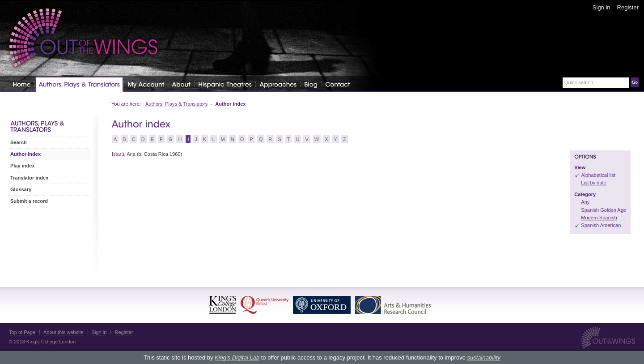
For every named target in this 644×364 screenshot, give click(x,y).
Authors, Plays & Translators (176, 104)
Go (635, 82)
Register (628, 7)
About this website (64, 332)
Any (585, 202)
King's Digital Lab (237, 358)
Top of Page (22, 332)
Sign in (602, 7)
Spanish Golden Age (604, 210)
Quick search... (581, 83)
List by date (594, 183)
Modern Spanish (599, 218)
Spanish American (601, 225)
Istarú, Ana (124, 154)
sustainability (483, 358)
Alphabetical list (598, 175)
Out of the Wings (84, 38)
